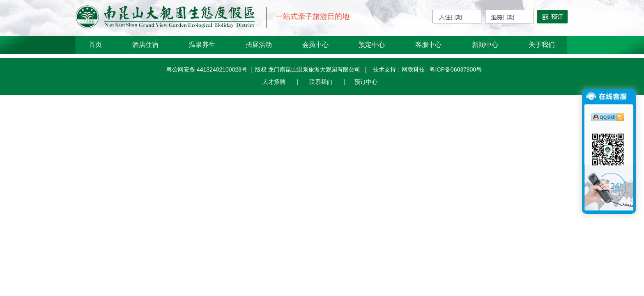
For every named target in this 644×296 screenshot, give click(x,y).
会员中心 (315, 45)
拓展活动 (259, 45)
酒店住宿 (145, 45)
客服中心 (428, 45)
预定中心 (372, 45)
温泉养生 (202, 45)
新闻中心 (485, 45)
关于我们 (542, 45)
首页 (95, 45)
